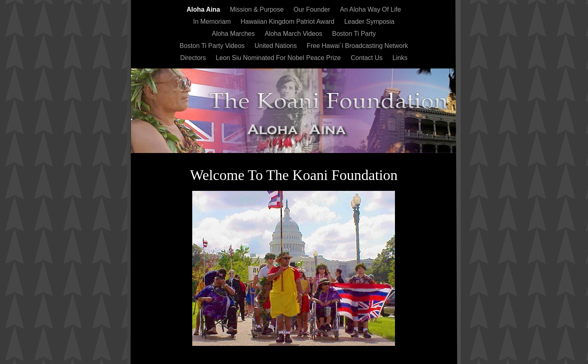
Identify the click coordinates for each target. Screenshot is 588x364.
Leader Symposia (369, 22)
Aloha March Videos (294, 34)
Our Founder (313, 9)
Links (400, 58)
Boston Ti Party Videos (213, 46)
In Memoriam (213, 22)
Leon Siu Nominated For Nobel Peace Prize (279, 58)
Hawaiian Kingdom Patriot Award (288, 22)
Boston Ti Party (354, 34)
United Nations (276, 46)
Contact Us (368, 58)
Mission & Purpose (258, 9)
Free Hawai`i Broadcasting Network (357, 46)
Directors (194, 58)
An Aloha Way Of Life (370, 9)
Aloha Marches (234, 34)
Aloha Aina (204, 9)
